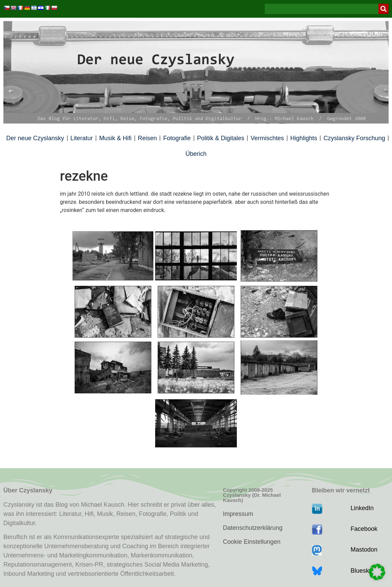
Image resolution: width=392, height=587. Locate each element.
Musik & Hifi (115, 138)
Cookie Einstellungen (252, 542)
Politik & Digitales (221, 138)
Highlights (304, 138)
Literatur (82, 138)
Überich (196, 154)
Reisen (147, 138)
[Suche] (383, 9)
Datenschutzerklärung (253, 528)
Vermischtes (267, 138)
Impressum (238, 514)
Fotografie (177, 138)
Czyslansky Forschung (354, 138)
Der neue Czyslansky (35, 138)
